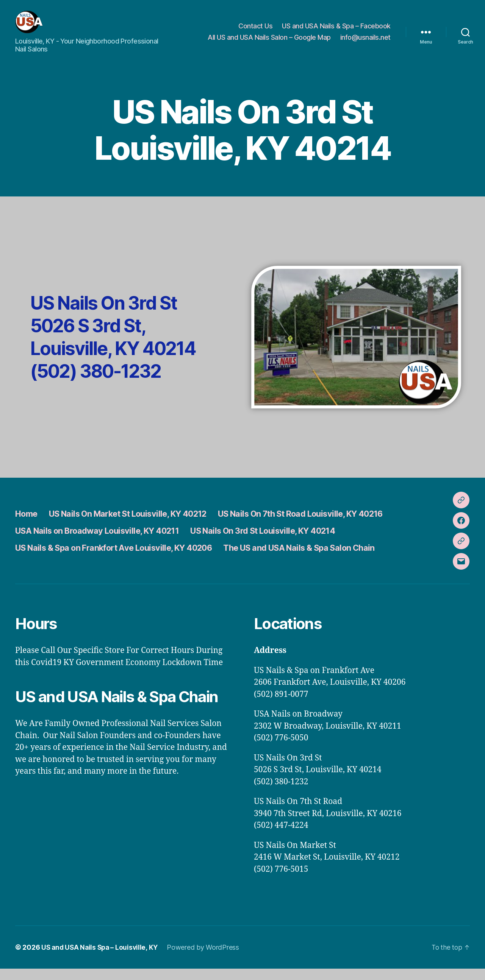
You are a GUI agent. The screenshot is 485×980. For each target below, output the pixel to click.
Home (28, 525)
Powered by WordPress (206, 959)
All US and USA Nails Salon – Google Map (269, 43)
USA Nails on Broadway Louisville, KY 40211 (107, 542)
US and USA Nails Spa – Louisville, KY (101, 959)
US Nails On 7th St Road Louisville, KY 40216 (336, 525)
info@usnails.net (365, 43)
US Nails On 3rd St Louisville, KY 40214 (292, 542)
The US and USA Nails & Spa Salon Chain (334, 559)
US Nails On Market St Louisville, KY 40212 (142, 525)
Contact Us (255, 32)
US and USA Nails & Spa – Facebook (336, 32)
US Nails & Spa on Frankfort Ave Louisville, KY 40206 (127, 559)
